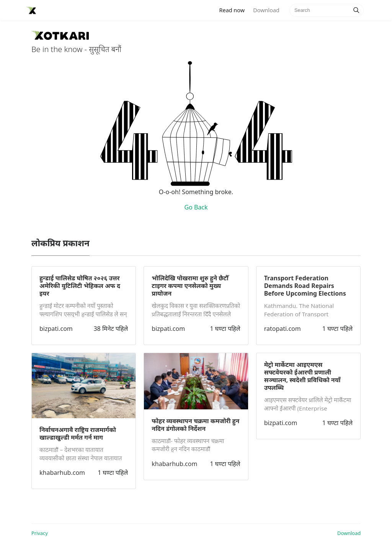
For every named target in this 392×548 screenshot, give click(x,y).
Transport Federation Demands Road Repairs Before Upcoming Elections (305, 286)
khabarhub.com (62, 473)
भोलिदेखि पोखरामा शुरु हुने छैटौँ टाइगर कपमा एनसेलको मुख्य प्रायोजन (190, 286)
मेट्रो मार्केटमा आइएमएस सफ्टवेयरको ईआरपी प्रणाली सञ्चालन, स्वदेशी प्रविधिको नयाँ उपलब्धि (302, 376)
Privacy (40, 533)
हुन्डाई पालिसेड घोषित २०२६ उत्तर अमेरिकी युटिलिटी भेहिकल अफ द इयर (80, 286)
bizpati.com (56, 329)
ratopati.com (283, 329)
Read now (234, 10)
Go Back (196, 207)
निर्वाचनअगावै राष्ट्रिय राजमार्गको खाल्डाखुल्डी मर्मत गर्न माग (78, 433)
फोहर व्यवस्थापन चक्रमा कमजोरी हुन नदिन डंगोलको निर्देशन (195, 425)
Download (266, 10)
